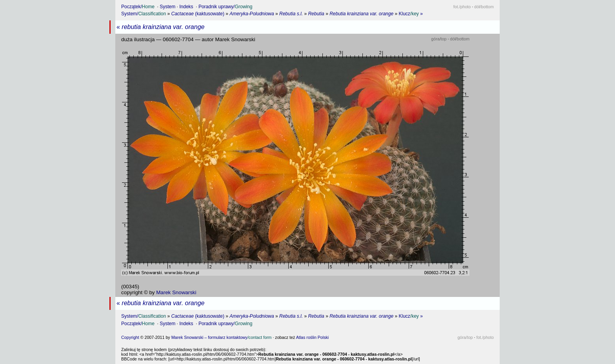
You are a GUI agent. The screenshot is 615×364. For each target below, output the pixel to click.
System (167, 7)
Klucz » (411, 14)
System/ (144, 14)
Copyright (130, 337)
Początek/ (138, 7)
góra (439, 39)
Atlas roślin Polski (313, 337)
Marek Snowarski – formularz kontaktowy (222, 337)
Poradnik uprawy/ (225, 7)
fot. (462, 7)
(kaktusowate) (198, 14)
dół (484, 7)
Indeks (186, 7)
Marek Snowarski (176, 292)
